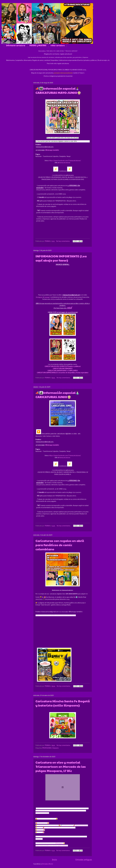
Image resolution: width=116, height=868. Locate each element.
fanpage (47, 297)
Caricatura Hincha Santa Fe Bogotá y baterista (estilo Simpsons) (63, 703)
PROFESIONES (47, 748)
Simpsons (55, 748)
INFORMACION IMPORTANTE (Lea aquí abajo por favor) (61, 258)
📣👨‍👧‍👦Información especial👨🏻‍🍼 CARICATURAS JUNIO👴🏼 (57, 395)
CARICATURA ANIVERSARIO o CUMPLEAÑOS (63, 371)
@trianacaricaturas (64, 163)
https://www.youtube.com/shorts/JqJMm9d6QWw (52, 845)
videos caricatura (58, 45)
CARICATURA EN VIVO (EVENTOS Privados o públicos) (63, 367)
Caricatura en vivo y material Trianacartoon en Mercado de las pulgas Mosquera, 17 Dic (61, 766)
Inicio (54, 860)
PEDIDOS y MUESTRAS (38, 45)
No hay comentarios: (63, 241)
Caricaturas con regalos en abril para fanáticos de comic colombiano (60, 545)
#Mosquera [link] (59, 843)
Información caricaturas (16, 45)
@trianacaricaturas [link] (82, 825)
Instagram (40, 297)
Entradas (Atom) (48, 864)
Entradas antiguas (84, 860)
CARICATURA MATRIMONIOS (63, 369)
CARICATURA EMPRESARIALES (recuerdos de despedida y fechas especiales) (63, 373)
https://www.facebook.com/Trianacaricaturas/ (65, 161)
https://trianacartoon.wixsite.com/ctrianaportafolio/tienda (56, 615)
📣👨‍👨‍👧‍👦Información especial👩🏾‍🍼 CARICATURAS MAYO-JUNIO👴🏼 (58, 90)
